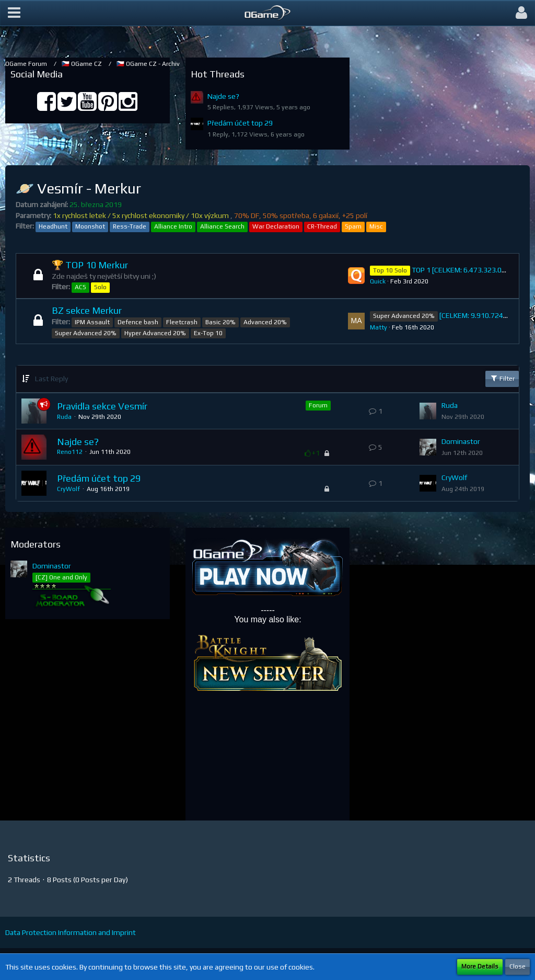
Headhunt (53, 226)
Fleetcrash (182, 322)
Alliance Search (222, 226)
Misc (376, 226)
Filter (502, 378)
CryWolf (68, 489)
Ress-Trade (130, 226)
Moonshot (90, 226)
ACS (80, 287)
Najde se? (223, 96)
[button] (14, 13)
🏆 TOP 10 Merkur (90, 265)
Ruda (64, 417)
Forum (318, 405)
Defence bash (138, 322)
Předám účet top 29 (240, 123)
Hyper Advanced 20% (155, 333)
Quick (378, 281)
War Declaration (276, 226)
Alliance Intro (173, 226)
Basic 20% (220, 322)
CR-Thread (322, 226)
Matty (379, 327)
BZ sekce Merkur (87, 310)
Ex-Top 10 (208, 333)
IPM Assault (92, 322)
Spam (353, 226)
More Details (480, 966)
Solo (100, 287)
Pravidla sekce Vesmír (102, 406)
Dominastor (461, 441)
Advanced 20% (265, 322)
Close (517, 966)
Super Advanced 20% (86, 333)
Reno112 (70, 452)
